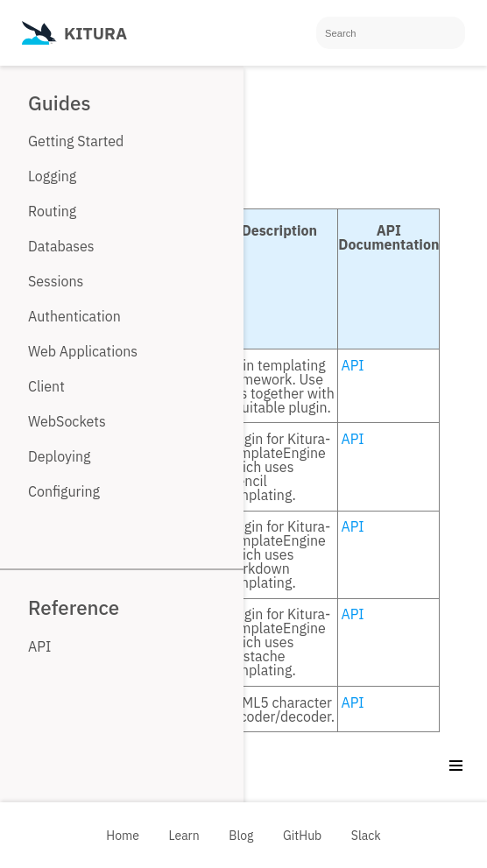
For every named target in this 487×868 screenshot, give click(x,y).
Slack (366, 836)
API (352, 365)
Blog (241, 836)
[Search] (391, 33)
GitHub (302, 836)
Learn (184, 836)
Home (123, 836)
